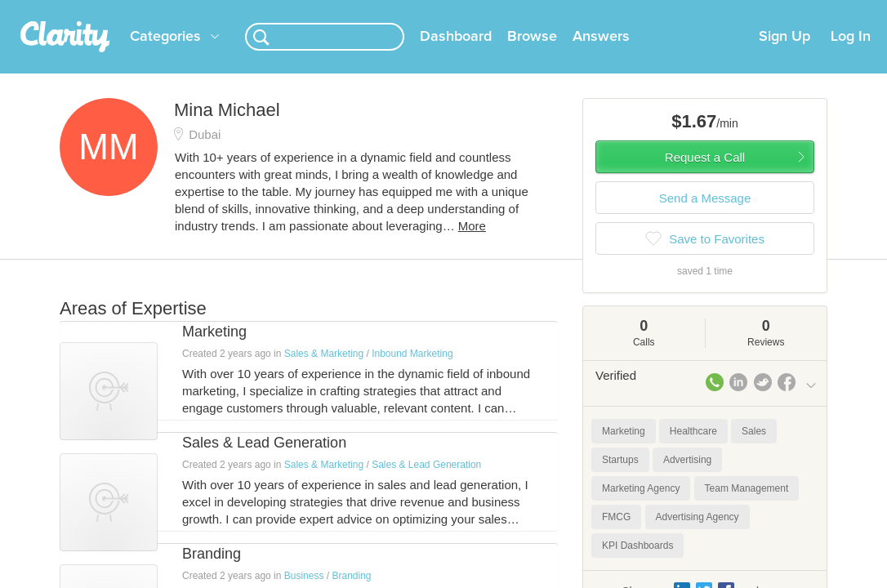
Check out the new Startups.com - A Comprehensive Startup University (588, 11)
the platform (87, 9)
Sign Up (784, 56)
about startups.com (824, 11)
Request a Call (705, 177)
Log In (851, 56)
